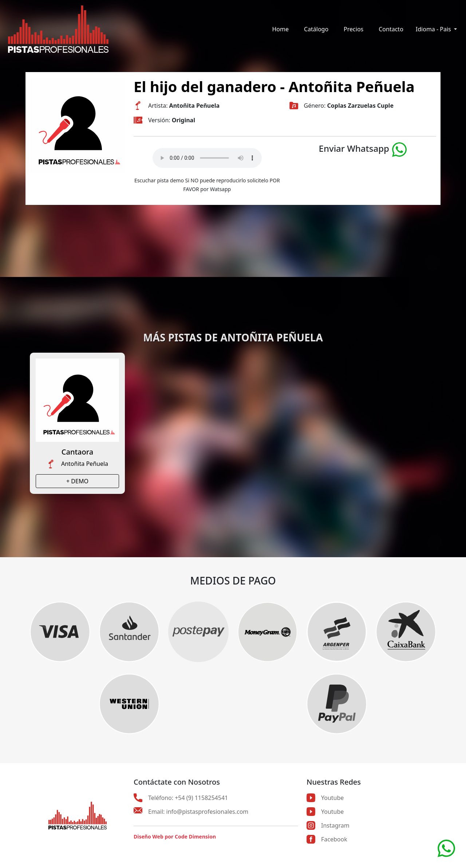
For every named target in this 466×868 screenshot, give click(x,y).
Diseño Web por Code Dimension (175, 837)
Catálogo (316, 29)
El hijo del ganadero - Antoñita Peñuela (274, 86)
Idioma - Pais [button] (434, 29)
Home (280, 29)
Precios (354, 29)
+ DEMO (77, 481)
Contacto (391, 29)
